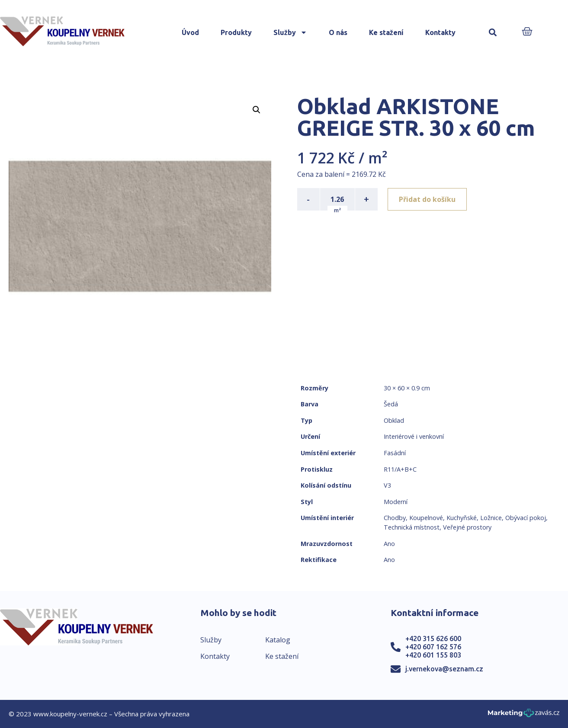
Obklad (394, 420)
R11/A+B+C (400, 469)
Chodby (395, 518)
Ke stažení (386, 32)
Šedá (391, 404)
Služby (290, 32)
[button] (493, 33)
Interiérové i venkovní (414, 436)
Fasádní (395, 453)
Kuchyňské (462, 518)
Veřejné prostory (467, 527)
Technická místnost (412, 527)
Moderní (396, 502)
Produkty (236, 32)
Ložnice (491, 518)
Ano (389, 544)
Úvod (190, 32)
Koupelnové (426, 518)
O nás (338, 32)
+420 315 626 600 (433, 639)
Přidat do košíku (428, 199)
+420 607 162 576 (433, 647)
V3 (387, 485)
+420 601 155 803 (433, 655)
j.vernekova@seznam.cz (444, 669)
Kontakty (440, 32)
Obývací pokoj (526, 518)
